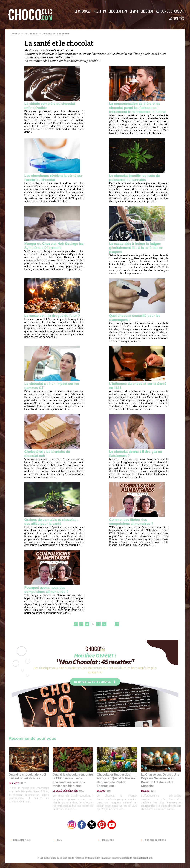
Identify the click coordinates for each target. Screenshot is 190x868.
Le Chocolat (83, 11)
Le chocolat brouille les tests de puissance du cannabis (137, 182)
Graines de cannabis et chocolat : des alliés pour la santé (54, 528)
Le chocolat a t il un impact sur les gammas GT (52, 391)
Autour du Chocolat (170, 11)
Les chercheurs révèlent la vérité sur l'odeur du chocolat (53, 182)
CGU (58, 846)
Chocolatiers (118, 11)
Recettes (100, 11)
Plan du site (105, 846)
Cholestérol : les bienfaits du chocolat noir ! (50, 460)
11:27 (21, 790)
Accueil (15, 33)
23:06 (108, 797)
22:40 (152, 793)
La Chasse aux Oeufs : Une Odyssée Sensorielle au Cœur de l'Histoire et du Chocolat (159, 785)
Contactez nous (20, 846)
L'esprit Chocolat (141, 11)
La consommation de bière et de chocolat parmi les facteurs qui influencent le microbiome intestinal (137, 110)
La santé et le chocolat (48, 33)
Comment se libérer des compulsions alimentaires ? (134, 528)
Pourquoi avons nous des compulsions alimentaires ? (49, 596)
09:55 (79, 793)
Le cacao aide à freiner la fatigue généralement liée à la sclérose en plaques (138, 253)
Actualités (177, 18)
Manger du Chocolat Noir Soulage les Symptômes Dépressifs (47, 253)
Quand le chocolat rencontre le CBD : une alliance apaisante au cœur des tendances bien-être (72, 785)
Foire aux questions (152, 846)
